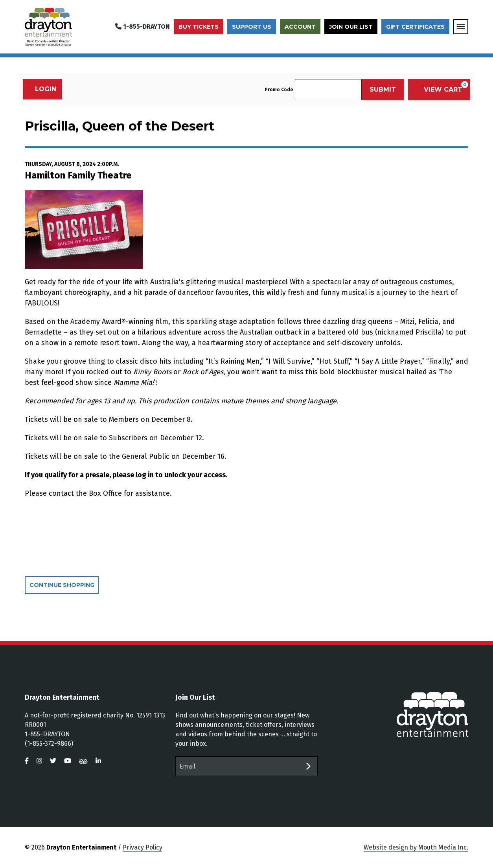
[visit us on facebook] (27, 761)
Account (300, 27)
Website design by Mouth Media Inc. (416, 847)
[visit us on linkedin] (98, 761)
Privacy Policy (143, 847)
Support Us (252, 27)
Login (41, 89)
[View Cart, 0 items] (439, 90)
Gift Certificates (415, 27)
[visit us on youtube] (68, 761)
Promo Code (279, 90)
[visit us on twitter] (53, 761)
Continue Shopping (62, 585)
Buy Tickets (199, 27)
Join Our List (351, 27)
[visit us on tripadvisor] (83, 761)
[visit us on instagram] (39, 761)
